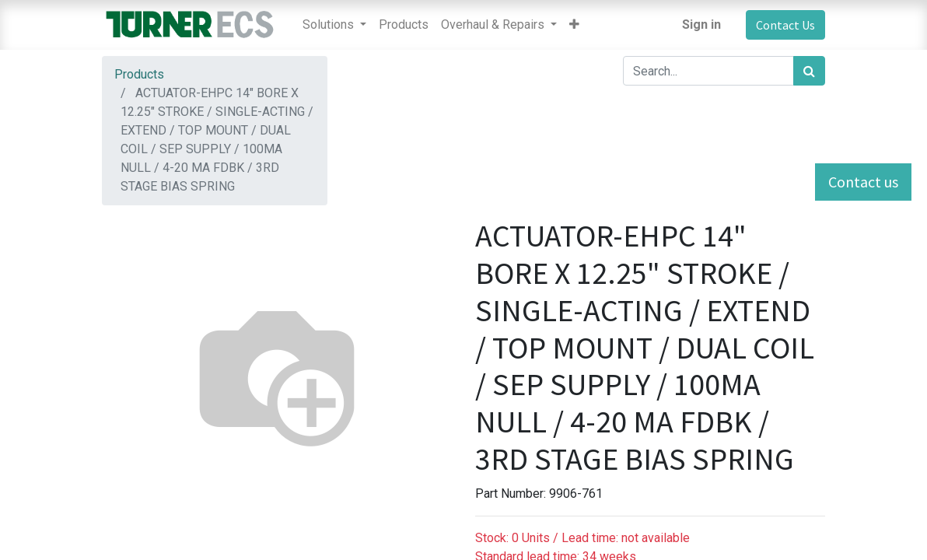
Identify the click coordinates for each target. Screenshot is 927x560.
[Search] (809, 71)
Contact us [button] (863, 182)
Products (139, 74)
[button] (574, 25)
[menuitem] (404, 25)
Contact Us (785, 25)
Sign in (701, 24)
